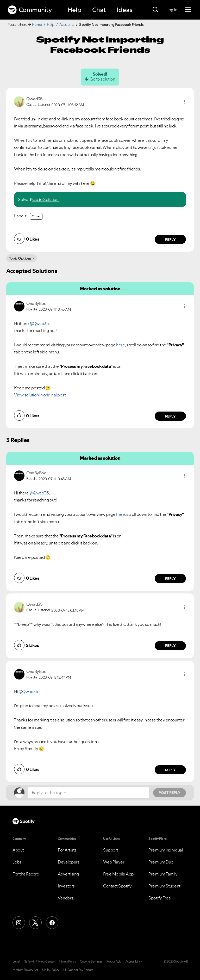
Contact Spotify (117, 886)
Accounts (67, 24)
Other (36, 216)
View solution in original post (40, 395)
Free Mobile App (118, 874)
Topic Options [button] (20, 258)
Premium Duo (161, 862)
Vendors (66, 898)
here (120, 345)
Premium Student (164, 886)
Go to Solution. (46, 199)
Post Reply (170, 793)
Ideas (124, 10)
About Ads (114, 961)
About (18, 850)
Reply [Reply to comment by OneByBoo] (170, 416)
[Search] (155, 10)
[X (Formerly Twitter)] (35, 923)
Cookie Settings (91, 961)
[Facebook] (52, 923)
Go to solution (102, 79)
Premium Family (163, 874)
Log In (172, 10)
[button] (185, 102)
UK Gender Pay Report (78, 970)
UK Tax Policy (51, 970)
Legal (16, 961)
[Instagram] (19, 923)
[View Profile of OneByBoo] (36, 303)
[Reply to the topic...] (88, 793)
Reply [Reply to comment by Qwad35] (170, 240)
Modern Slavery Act (25, 970)
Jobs (17, 862)
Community (30, 10)
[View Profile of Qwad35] (34, 99)
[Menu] (188, 10)
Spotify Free (160, 898)
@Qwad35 (39, 323)
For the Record (26, 874)
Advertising (68, 874)
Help (74, 10)
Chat (99, 10)
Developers (69, 862)
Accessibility (134, 961)
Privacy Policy (67, 961)
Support (111, 850)
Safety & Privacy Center (39, 961)
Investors (66, 886)
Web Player (114, 862)
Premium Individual (166, 850)
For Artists (67, 850)
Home (37, 24)
